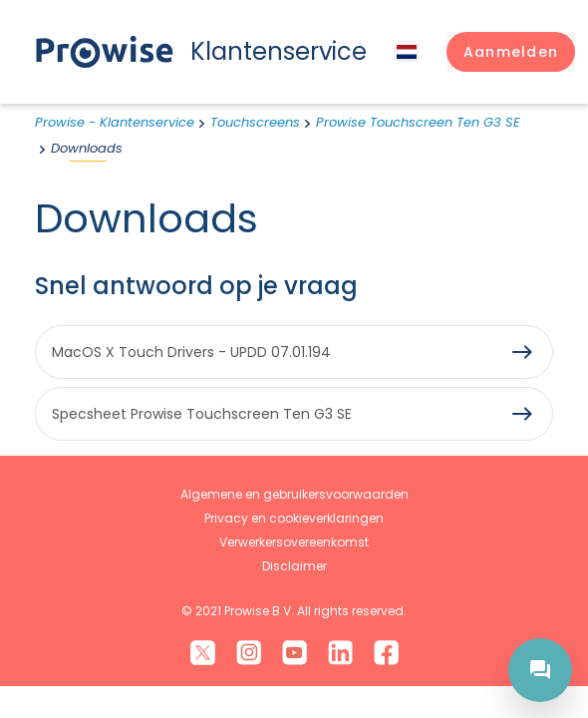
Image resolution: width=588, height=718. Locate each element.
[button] (511, 52)
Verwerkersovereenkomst (294, 542)
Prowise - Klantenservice (115, 122)
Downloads (87, 148)
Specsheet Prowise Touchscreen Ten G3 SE (202, 414)
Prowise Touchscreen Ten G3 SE (418, 122)
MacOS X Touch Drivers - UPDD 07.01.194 (191, 352)
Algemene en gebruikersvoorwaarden (294, 494)
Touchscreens (255, 122)
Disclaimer (294, 566)
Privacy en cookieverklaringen (294, 518)
